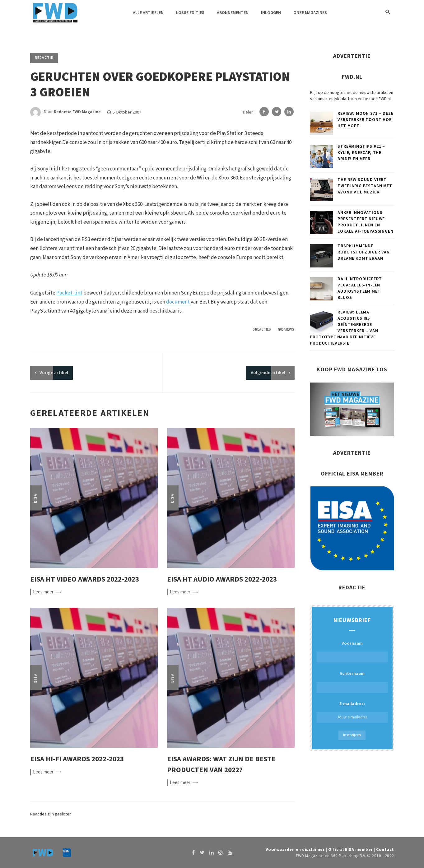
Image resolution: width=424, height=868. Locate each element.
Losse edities (190, 13)
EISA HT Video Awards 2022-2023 (85, 579)
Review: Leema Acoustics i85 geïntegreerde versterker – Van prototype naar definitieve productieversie (344, 328)
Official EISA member (351, 849)
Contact (385, 849)
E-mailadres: (352, 712)
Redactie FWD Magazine (77, 112)
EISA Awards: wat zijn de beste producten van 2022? (221, 764)
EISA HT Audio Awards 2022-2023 (222, 579)
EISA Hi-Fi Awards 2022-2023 (77, 759)
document (178, 302)
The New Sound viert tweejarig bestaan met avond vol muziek (365, 186)
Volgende (268, 373)
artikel (54, 373)
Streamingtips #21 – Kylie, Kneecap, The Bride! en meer (361, 153)
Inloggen (271, 13)
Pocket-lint (69, 293)
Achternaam (352, 674)
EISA (36, 498)
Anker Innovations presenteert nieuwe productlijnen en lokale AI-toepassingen (365, 222)
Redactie (44, 58)
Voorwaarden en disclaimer (295, 849)
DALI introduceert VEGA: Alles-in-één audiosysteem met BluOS (360, 288)
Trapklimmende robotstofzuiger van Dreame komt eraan (364, 252)
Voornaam (352, 643)
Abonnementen (233, 13)
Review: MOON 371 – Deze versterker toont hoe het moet (365, 120)
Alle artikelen (148, 13)
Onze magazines (310, 13)
